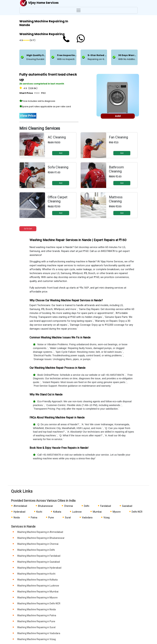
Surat (68, 518)
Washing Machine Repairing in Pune (36, 621)
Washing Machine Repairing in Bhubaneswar (41, 538)
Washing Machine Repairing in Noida (36, 609)
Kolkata (57, 512)
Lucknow (77, 512)
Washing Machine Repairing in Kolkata (37, 580)
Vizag (107, 518)
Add (61, 153)
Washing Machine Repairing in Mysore (37, 598)
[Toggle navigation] (78, 10)
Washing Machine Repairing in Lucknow (38, 586)
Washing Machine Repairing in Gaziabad (38, 562)
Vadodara (87, 518)
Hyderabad (19, 512)
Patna (34, 518)
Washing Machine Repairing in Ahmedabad (40, 532)
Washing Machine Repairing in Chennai (38, 544)
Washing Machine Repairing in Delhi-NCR (39, 603)
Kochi (39, 512)
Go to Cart (28, 229)
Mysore (117, 512)
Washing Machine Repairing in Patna (37, 615)
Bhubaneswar (46, 506)
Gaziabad (127, 506)
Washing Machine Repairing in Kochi (36, 574)
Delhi (87, 506)
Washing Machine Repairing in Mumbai (38, 592)
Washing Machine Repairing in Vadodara (39, 633)
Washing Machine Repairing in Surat (36, 627)
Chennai (68, 506)
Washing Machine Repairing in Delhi (36, 550)
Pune (51, 518)
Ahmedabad (20, 506)
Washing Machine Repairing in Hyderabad (39, 568)
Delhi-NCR (137, 512)
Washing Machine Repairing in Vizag (36, 639)
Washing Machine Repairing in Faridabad (39, 556)
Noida (17, 518)
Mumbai (97, 512)
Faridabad (106, 506)
